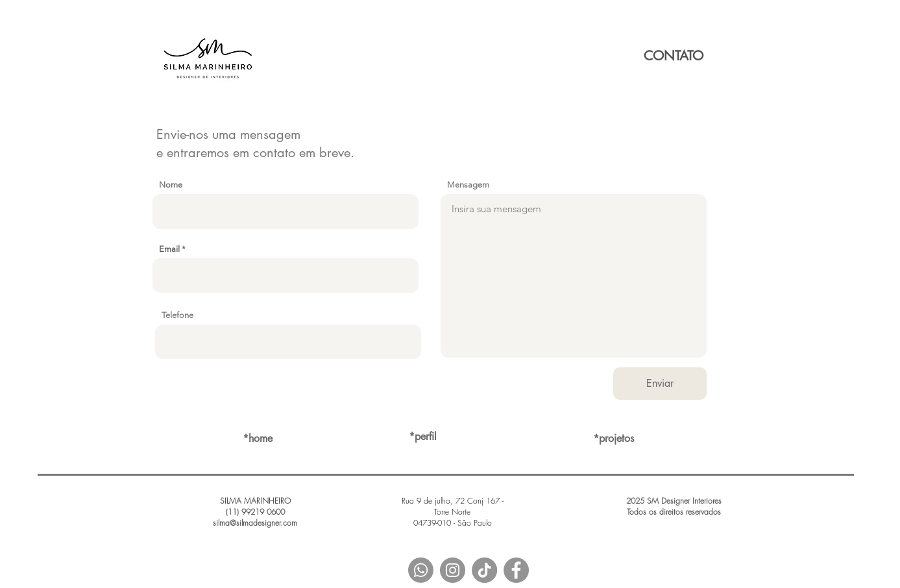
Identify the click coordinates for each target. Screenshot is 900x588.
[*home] (258, 439)
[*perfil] (423, 437)
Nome (171, 185)
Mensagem (468, 185)
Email (169, 249)
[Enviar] (660, 384)
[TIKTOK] (484, 570)
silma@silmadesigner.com (255, 523)
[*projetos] (614, 439)
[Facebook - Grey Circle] (516, 570)
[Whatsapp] (421, 570)
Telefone (177, 315)
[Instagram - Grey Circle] (453, 570)
